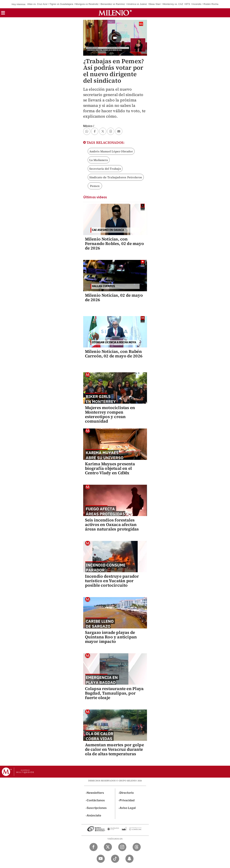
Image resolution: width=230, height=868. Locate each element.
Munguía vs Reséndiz (87, 4)
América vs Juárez (137, 4)
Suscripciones (97, 808)
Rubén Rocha (211, 4)
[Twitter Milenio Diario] (108, 847)
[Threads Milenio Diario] (137, 847)
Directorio (127, 793)
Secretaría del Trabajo (105, 169)
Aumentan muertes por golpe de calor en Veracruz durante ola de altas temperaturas (114, 749)
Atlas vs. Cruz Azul (37, 4)
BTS (188, 4)
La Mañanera (99, 160)
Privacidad (127, 800)
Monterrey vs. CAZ (173, 4)
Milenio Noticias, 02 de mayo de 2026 (114, 297)
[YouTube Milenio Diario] (101, 859)
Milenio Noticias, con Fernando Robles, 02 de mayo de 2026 (114, 244)
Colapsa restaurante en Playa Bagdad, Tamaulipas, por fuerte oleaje (114, 693)
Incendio (197, 4)
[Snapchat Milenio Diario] (129, 859)
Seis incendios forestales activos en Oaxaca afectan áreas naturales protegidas (112, 525)
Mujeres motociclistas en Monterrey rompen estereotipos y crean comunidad (110, 414)
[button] (3, 14)
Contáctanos (96, 800)
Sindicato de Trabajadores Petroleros (116, 177)
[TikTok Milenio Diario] (115, 859)
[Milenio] (115, 13)
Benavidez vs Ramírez (113, 4)
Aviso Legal (128, 808)
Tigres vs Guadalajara (61, 4)
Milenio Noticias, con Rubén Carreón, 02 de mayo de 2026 (114, 354)
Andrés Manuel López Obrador (111, 151)
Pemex (95, 186)
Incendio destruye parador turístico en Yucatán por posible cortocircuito (112, 581)
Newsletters (95, 793)
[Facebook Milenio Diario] (94, 847)
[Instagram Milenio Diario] (122, 847)
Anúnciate (94, 815)
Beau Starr (155, 4)
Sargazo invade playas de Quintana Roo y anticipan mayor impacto (111, 637)
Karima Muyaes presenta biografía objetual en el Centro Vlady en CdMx (110, 468)
